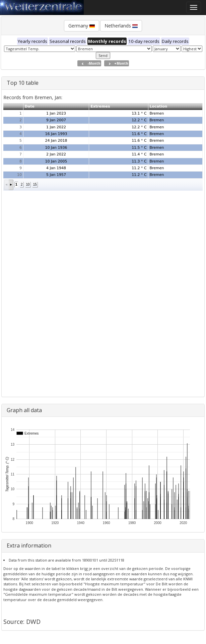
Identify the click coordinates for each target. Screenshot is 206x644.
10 (28, 184)
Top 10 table (23, 83)
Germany (82, 26)
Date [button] (30, 106)
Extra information (29, 545)
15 (35, 184)
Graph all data (24, 410)
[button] (7, 185)
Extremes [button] (100, 106)
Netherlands (121, 26)
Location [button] (158, 106)
